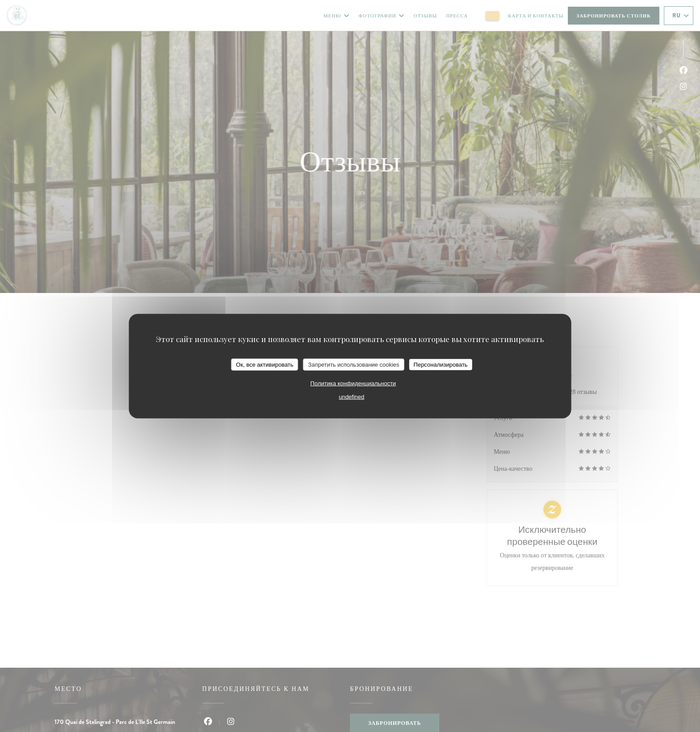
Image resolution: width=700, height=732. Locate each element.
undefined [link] (352, 397)
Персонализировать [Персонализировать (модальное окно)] (440, 364)
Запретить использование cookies (354, 364)
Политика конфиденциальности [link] (353, 383)
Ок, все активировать (265, 364)
